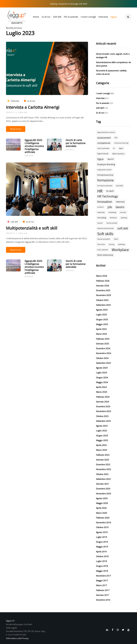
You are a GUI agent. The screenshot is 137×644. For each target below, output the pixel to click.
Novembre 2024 (104, 353)
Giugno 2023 (102, 436)
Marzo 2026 (102, 276)
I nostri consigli (88, 17)
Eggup (114, 17)
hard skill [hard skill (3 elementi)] (119, 186)
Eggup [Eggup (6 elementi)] (100, 159)
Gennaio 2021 (103, 484)
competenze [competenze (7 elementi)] (104, 143)
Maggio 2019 (102, 547)
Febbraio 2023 (103, 455)
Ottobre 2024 (102, 358)
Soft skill (57, 17)
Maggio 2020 (102, 503)
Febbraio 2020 (103, 518)
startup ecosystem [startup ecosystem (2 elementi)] (104, 239)
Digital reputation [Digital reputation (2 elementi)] (118, 154)
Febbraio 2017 (103, 590)
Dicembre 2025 (103, 290)
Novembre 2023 (104, 411)
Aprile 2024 (101, 387)
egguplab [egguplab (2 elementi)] (111, 159)
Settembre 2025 (103, 305)
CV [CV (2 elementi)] (114, 148)
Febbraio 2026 (103, 281)
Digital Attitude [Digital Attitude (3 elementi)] (103, 154)
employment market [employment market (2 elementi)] (104, 170)
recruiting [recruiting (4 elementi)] (102, 218)
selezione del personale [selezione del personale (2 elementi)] (105, 228)
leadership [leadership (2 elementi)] (101, 212)
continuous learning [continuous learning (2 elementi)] (121, 143)
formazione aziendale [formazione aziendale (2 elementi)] (105, 186)
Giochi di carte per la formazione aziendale (76, 143)
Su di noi (46, 17)
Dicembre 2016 (103, 600)
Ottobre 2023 (102, 416)
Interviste (103, 17)
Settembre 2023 (103, 421)
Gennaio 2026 (103, 286)
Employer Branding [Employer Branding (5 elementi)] (106, 164)
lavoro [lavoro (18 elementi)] (120, 207)
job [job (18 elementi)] (110, 207)
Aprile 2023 (101, 445)
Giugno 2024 (102, 377)
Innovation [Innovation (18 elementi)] (105, 202)
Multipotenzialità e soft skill (32, 228)
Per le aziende (71, 17)
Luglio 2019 (101, 537)
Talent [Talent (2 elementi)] (116, 239)
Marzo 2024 (102, 392)
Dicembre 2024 (103, 348)
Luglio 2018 (101, 561)
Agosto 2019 (102, 532)
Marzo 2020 (102, 513)
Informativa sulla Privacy (17, 638)
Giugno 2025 (102, 319)
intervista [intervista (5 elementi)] (120, 202)
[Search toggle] (128, 17)
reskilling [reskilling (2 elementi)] (124, 218)
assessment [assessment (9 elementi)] (104, 138)
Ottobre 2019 (102, 527)
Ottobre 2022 (102, 474)
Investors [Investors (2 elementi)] (101, 207)
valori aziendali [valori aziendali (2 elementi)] (103, 250)
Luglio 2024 (101, 373)
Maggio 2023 (102, 440)
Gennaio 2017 (103, 595)
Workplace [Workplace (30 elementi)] (120, 250)
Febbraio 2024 (103, 397)
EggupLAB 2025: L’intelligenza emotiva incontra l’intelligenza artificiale (34, 146)
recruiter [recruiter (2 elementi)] (123, 212)
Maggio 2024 (102, 382)
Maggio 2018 (102, 571)
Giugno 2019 (102, 542)
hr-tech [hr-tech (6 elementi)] (110, 191)
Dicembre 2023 (103, 406)
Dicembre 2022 (103, 464)
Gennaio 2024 (103, 402)
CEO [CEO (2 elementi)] (116, 138)
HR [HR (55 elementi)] (100, 191)
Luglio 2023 (101, 431)
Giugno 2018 (102, 566)
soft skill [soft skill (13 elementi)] (123, 228)
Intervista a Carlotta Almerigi (33, 107)
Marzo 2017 (102, 585)
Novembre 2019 (104, 522)
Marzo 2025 (102, 334)
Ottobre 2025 (102, 300)
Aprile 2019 (101, 552)
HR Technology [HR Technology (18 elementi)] (108, 196)
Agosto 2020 (102, 498)
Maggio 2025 (102, 324)
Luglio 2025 (101, 315)
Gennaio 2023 (103, 460)
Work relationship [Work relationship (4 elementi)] (105, 255)
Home (36, 17)
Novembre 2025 (104, 295)
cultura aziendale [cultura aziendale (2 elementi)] (103, 148)
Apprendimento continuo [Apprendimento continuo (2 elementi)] (106, 132)
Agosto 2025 (102, 310)
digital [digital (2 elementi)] (121, 148)
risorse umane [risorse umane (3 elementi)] (112, 223)
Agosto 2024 (102, 368)
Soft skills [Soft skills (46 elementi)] (105, 234)
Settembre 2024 (103, 363)
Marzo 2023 (102, 450)
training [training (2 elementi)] (112, 244)
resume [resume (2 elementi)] (100, 223)
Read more (16, 129)
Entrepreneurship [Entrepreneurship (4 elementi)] (105, 175)
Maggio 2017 (102, 581)
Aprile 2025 (101, 329)
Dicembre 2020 (103, 489)
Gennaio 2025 (103, 344)
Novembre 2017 (104, 576)
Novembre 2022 (104, 469)
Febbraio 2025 (103, 339)
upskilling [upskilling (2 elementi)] (121, 244)
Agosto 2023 (102, 426)
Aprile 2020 (101, 508)
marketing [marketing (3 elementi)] (112, 212)
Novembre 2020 (104, 494)
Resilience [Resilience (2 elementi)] (113, 218)
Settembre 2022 (103, 479)
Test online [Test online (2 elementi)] (101, 244)
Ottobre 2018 (102, 556)
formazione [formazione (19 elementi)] (106, 180)
